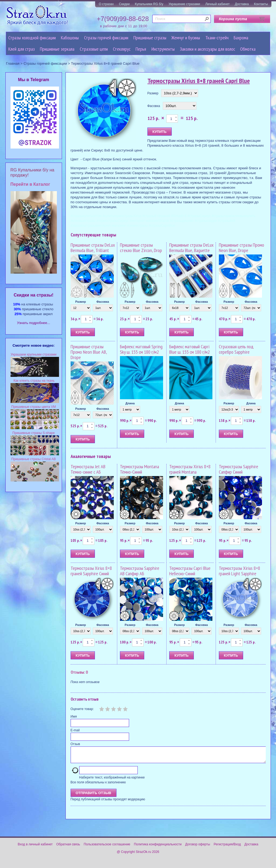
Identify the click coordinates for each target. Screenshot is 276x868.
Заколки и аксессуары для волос (207, 49)
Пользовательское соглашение (107, 848)
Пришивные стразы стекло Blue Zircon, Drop (141, 248)
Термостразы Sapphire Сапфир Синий (239, 469)
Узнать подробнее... (34, 323)
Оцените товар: (82, 709)
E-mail (75, 730)
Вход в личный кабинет (35, 848)
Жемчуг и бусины (186, 38)
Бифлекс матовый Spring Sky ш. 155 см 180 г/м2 (141, 349)
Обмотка (248, 49)
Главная (13, 63)
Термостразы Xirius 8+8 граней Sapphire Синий (91, 571)
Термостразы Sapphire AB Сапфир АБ (140, 571)
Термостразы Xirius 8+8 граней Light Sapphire (239, 571)
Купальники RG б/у (149, 4)
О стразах (106, 4)
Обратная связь (68, 848)
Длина (130, 403)
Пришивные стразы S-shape (34, 433)
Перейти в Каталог (30, 184)
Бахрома (241, 38)
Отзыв (75, 744)
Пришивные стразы (150, 38)
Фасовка (154, 106)
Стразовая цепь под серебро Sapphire (236, 349)
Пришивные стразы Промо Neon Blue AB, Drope (89, 352)
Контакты (261, 4)
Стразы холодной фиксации (32, 38)
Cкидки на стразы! (34, 295)
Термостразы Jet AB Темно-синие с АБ (88, 469)
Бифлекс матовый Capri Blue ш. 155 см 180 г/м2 (189, 349)
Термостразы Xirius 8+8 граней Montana (190, 469)
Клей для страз (22, 49)
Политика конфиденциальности (158, 848)
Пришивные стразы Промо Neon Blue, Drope (241, 248)
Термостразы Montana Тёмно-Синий (139, 469)
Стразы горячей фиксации (106, 38)
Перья (141, 49)
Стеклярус (122, 49)
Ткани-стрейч (217, 38)
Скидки (124, 4)
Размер (153, 93)
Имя (74, 717)
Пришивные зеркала (57, 49)
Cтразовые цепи (94, 49)
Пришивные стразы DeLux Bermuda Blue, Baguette (191, 248)
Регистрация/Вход (227, 848)
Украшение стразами (184, 4)
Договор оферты (198, 848)
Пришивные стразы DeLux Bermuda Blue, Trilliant (93, 248)
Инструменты (163, 49)
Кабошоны (70, 38)
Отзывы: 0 (79, 672)
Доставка (242, 4)
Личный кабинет (218, 4)
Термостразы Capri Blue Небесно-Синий (190, 571)
